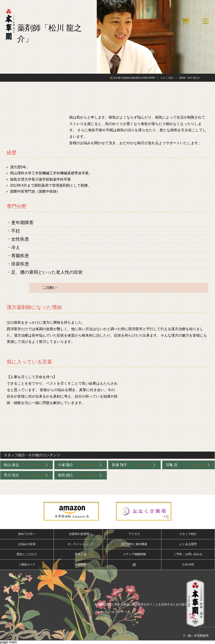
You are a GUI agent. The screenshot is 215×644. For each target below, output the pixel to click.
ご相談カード (27, 564)
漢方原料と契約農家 (134, 544)
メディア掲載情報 (134, 554)
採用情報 (80, 564)
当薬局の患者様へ (80, 534)
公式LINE (188, 564)
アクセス (134, 534)
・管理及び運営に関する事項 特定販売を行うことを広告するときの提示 (139, 604)
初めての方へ (27, 534)
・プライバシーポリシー (107, 612)
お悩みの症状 (27, 544)
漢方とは (80, 554)
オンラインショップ (81, 544)
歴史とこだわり (27, 554)
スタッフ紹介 (15, 455)
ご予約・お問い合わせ (188, 554)
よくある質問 (188, 544)
